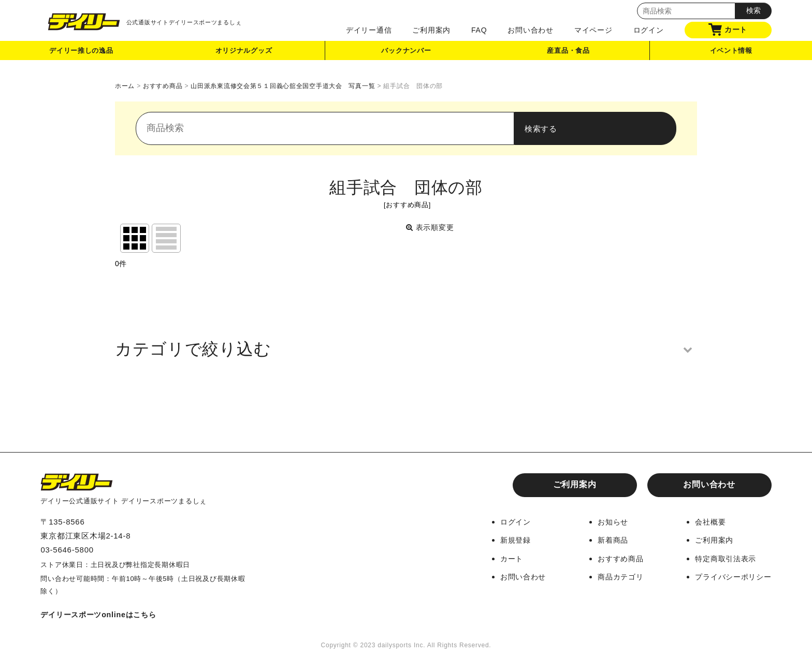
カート (728, 30)
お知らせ (606, 522)
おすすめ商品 (614, 558)
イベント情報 (731, 54)
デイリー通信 (369, 30)
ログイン (649, 30)
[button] (406, 349)
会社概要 (706, 522)
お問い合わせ (531, 30)
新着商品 (606, 540)
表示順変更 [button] (432, 228)
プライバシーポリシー (731, 576)
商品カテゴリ (614, 576)
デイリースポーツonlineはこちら (102, 614)
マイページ (593, 30)
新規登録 (505, 540)
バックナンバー (406, 54)
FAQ (479, 30)
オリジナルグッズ (244, 54)
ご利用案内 (431, 30)
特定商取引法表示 (722, 558)
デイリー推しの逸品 (81, 54)
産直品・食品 (569, 54)
